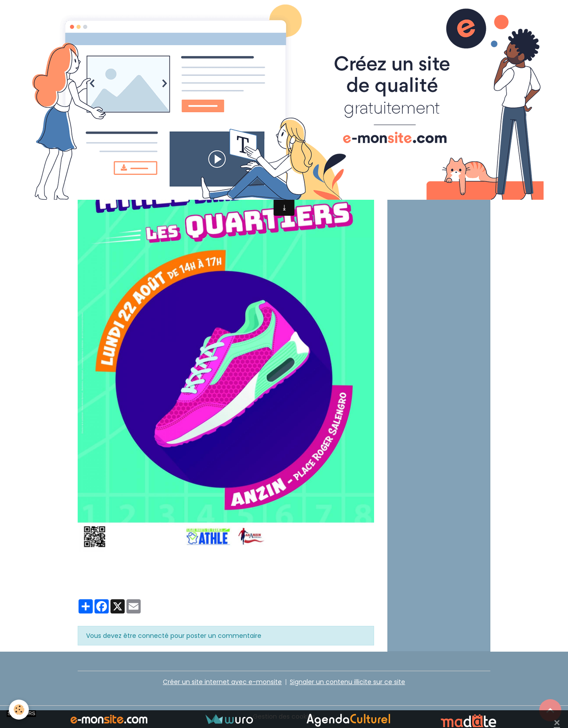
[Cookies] (19, 710)
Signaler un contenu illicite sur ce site (347, 682)
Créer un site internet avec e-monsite (222, 682)
